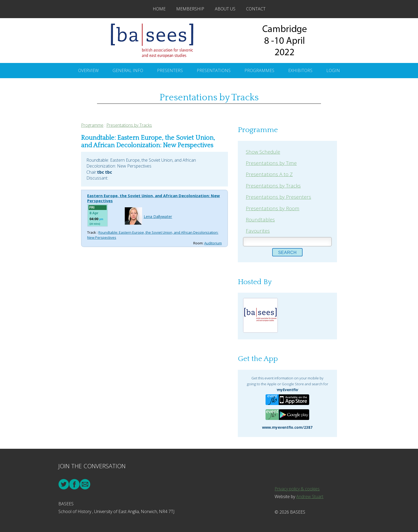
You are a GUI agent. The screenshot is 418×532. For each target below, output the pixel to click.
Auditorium (213, 243)
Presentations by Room (273, 208)
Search (287, 253)
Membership (190, 9)
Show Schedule (263, 152)
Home (159, 9)
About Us (225, 9)
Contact (256, 9)
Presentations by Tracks (129, 125)
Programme (92, 125)
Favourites (258, 231)
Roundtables (260, 219)
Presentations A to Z (269, 174)
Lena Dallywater (158, 216)
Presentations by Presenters (278, 197)
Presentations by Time (271, 163)
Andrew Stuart (310, 497)
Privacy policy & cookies (297, 489)
